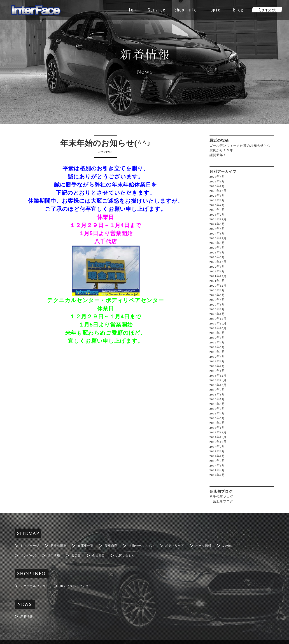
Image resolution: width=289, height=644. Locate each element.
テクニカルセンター (36, 582)
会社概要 (102, 553)
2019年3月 (217, 361)
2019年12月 (218, 319)
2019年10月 (218, 328)
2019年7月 (217, 342)
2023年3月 (217, 257)
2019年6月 (217, 347)
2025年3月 (217, 210)
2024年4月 (217, 229)
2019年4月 (217, 357)
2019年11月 (218, 323)
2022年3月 (217, 271)
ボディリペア (182, 545)
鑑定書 (78, 553)
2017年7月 (217, 456)
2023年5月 (217, 252)
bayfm (236, 545)
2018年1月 (217, 428)
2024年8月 (217, 224)
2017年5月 (217, 466)
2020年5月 (217, 295)
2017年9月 (217, 447)
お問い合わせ (130, 553)
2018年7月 (217, 399)
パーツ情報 (212, 545)
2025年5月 (217, 200)
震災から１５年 (221, 150)
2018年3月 (217, 418)
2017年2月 (217, 475)
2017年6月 (217, 461)
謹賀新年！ (218, 155)
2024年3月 (217, 233)
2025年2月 (217, 215)
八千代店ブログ (221, 497)
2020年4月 (217, 300)
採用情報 (55, 553)
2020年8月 (217, 290)
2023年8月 (217, 248)
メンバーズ (29, 553)
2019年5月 (217, 352)
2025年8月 (217, 196)
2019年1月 (217, 371)
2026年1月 (217, 186)
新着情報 (27, 611)
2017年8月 (217, 451)
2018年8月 (217, 394)
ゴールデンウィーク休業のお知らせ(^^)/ (240, 146)
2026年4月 (217, 177)
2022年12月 (218, 262)
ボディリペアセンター (79, 582)
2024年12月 (218, 219)
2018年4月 (217, 413)
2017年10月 (218, 442)
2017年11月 (218, 437)
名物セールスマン (147, 545)
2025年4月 (217, 205)
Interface (137, 639)
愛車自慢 (115, 545)
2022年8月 (217, 267)
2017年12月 (218, 432)
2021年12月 (218, 276)
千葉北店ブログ (221, 501)
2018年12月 (218, 376)
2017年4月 (217, 470)
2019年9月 (217, 333)
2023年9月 (217, 243)
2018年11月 (218, 380)
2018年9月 (217, 390)
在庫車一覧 (89, 545)
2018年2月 (217, 423)
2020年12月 (218, 286)
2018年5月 (217, 409)
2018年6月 (217, 404)
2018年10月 (218, 385)
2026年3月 (217, 181)
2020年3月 (217, 305)
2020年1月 (217, 314)
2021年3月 (217, 281)
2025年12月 (218, 191)
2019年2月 (217, 366)
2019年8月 (217, 338)
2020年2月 (217, 309)
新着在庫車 (60, 545)
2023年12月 (218, 238)
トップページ (30, 545)
